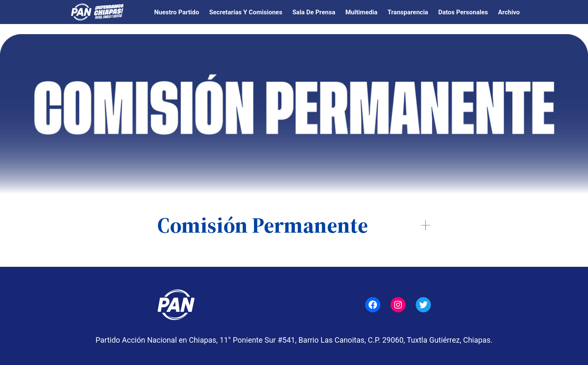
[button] (294, 225)
